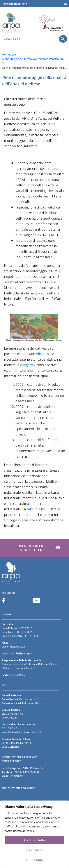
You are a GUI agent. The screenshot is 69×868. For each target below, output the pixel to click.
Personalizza (35, 850)
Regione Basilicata (15, 4)
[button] (34, 548)
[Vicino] (67, 802)
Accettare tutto (34, 840)
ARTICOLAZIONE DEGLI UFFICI (19, 788)
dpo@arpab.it (28, 668)
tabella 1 (33, 509)
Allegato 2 (28, 365)
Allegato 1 (44, 354)
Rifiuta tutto (35, 860)
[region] (34, 834)
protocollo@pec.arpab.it (21, 653)
